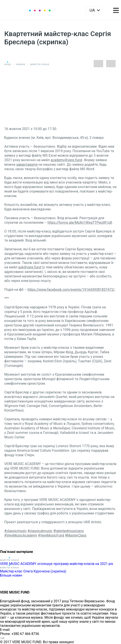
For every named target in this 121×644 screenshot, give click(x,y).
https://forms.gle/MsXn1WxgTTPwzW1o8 (80, 223)
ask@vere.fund (30, 267)
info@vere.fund (23, 630)
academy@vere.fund (66, 160)
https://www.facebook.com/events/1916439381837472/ (71, 290)
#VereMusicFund (51, 535)
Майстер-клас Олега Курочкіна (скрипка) (33, 571)
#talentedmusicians (69, 531)
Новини (21, 64)
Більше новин (11, 575)
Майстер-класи (40, 64)
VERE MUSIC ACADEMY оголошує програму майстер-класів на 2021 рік (57, 564)
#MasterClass (76, 535)
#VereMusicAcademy (21, 535)
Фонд (8, 64)
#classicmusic (15, 531)
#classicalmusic (40, 531)
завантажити (27, 164)
